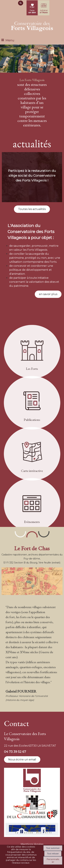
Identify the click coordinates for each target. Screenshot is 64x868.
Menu (10, 40)
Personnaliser (53, 860)
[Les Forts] (32, 352)
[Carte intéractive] (32, 454)
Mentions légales (32, 844)
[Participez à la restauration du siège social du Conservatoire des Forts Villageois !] (32, 177)
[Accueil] (32, 26)
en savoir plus (48, 294)
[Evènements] (32, 505)
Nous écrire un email (22, 759)
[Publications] (32, 403)
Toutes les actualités (32, 209)
